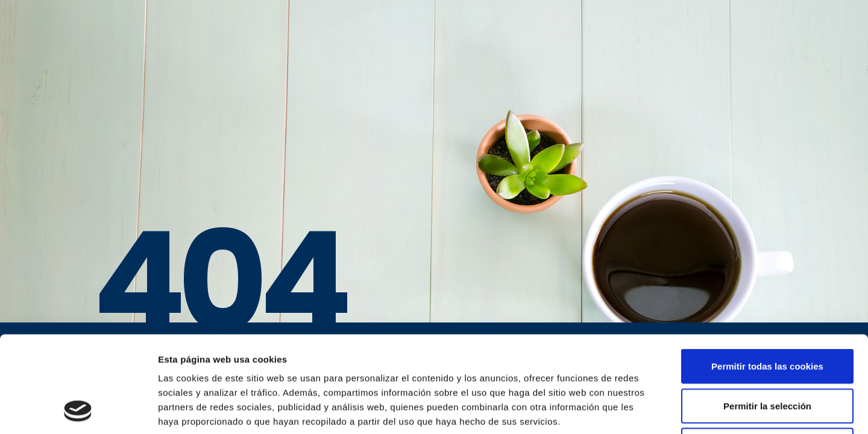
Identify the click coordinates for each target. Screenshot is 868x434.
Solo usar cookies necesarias (767, 355)
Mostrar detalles (648, 410)
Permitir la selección (767, 316)
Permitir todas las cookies (767, 276)
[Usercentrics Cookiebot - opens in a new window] (78, 410)
